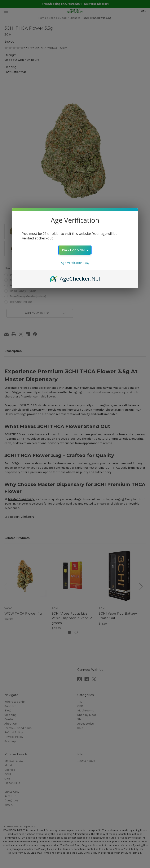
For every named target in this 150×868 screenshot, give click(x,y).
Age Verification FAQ (75, 263)
